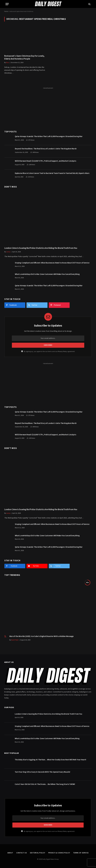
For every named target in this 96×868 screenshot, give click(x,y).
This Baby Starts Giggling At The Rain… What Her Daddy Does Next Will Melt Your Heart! (50, 760)
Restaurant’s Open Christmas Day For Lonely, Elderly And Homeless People (24, 57)
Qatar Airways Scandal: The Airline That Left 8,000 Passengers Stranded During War (49, 136)
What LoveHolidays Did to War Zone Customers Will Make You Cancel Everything (47, 274)
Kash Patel (15, 640)
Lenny (8, 252)
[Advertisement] (48, 107)
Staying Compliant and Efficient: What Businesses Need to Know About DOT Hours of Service (52, 263)
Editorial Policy (38, 853)
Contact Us (22, 853)
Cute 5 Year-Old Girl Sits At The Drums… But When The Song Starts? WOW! (45, 784)
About (10, 853)
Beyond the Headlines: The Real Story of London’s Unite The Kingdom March (46, 149)
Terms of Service (81, 853)
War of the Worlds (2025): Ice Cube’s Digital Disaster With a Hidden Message (41, 636)
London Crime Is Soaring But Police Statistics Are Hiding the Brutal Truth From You (41, 248)
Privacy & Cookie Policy (59, 853)
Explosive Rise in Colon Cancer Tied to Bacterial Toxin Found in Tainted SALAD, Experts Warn (52, 173)
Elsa (7, 63)
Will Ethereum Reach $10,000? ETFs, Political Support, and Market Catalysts (46, 161)
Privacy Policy (62, 351)
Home (6, 11)
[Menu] (7, 4)
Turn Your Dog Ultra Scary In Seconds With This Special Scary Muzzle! (42, 772)
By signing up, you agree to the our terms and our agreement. (48, 351)
